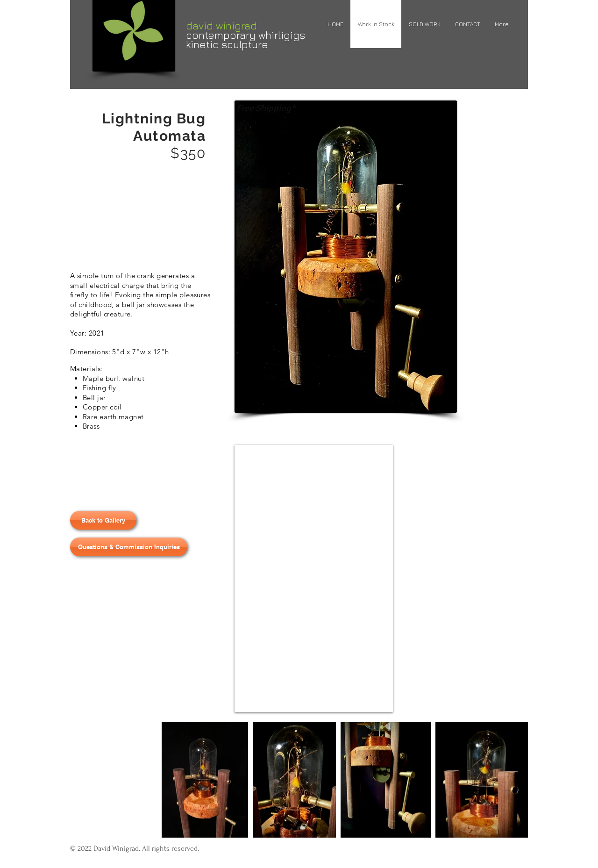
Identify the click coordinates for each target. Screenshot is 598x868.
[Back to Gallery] (103, 520)
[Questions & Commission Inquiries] (129, 547)
